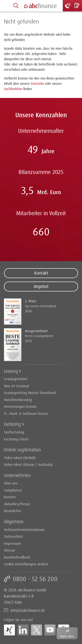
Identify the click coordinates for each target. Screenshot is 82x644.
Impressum (12, 543)
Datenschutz (14, 536)
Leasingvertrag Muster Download (30, 393)
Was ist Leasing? (17, 386)
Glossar (10, 550)
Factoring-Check (16, 439)
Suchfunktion (13, 89)
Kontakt (41, 273)
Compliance (13, 490)
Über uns (11, 483)
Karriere (10, 497)
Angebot (41, 286)
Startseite (37, 83)
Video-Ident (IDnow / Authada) (28, 464)
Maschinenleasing (18, 400)
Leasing (11, 371)
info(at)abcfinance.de (28, 610)
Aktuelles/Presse (17, 504)
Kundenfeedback (17, 557)
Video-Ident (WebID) (20, 458)
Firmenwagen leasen (20, 406)
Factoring (12, 424)
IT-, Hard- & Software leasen (26, 413)
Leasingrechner (16, 379)
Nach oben (67, 636)
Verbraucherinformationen (24, 530)
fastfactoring (14, 432)
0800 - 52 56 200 (35, 579)
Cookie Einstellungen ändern (26, 564)
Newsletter (13, 511)
